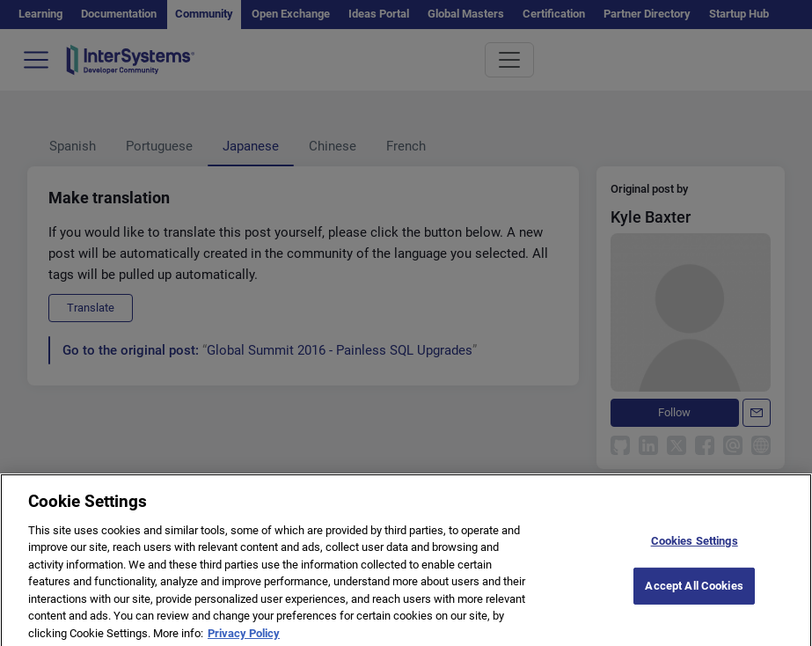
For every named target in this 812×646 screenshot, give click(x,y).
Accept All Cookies (694, 593)
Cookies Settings (695, 548)
